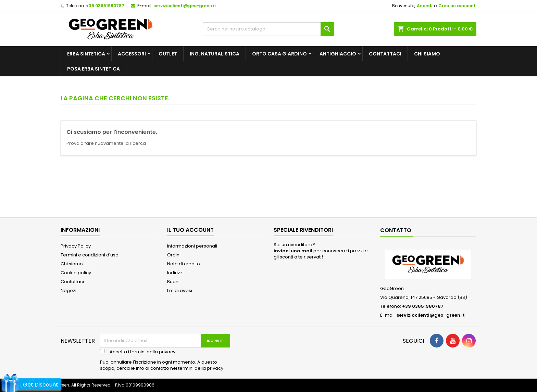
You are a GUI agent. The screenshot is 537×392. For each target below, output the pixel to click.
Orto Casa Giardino (279, 54)
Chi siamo (427, 54)
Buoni (173, 282)
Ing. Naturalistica (215, 54)
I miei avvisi (180, 290)
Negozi (68, 290)
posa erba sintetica (93, 69)
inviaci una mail (293, 251)
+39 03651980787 (105, 6)
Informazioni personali (192, 246)
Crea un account (457, 6)
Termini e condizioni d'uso (90, 255)
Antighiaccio (338, 54)
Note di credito (184, 264)
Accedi (424, 6)
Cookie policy (76, 273)
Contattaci (385, 54)
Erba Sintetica (86, 54)
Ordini (174, 255)
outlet (168, 54)
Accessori (132, 54)
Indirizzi (175, 273)
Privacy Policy (76, 246)
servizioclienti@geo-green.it (185, 6)
